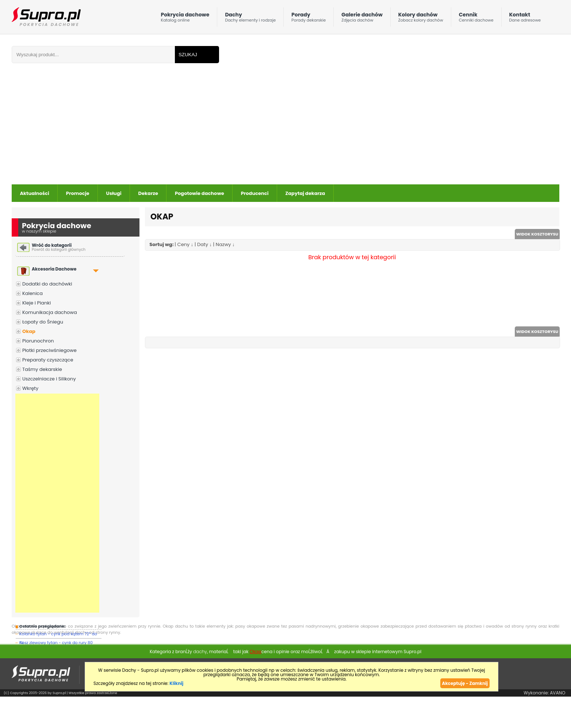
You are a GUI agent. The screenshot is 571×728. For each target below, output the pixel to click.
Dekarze (148, 193)
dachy (200, 652)
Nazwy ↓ (225, 244)
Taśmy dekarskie (42, 369)
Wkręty (30, 388)
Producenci (255, 193)
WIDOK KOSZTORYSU (537, 234)
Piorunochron (38, 341)
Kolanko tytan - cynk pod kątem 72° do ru (58, 635)
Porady (309, 19)
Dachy (250, 19)
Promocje (78, 193)
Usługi (114, 193)
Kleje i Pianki (37, 303)
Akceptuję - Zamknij (465, 683)
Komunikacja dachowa (50, 312)
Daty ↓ (204, 244)
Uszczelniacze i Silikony (49, 379)
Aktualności (35, 193)
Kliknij (176, 683)
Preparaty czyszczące (48, 360)
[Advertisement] (219, 130)
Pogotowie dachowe (200, 193)
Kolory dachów (421, 19)
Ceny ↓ (185, 244)
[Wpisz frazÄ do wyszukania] (93, 55)
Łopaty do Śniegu (43, 322)
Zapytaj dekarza (305, 193)
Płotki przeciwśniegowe (49, 350)
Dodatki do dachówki (47, 284)
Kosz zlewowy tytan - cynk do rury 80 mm (56, 643)
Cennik (476, 19)
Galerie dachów (362, 19)
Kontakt (525, 19)
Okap (29, 331)
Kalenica (32, 293)
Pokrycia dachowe (185, 19)
